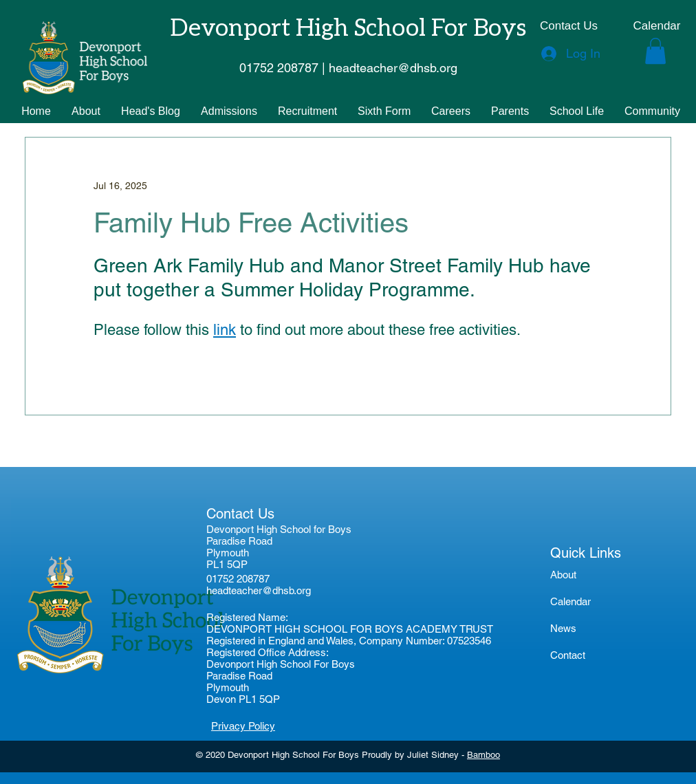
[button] (655, 51)
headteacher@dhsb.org (259, 590)
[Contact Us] (569, 26)
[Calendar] (657, 26)
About (563, 575)
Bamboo (483, 755)
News (563, 628)
